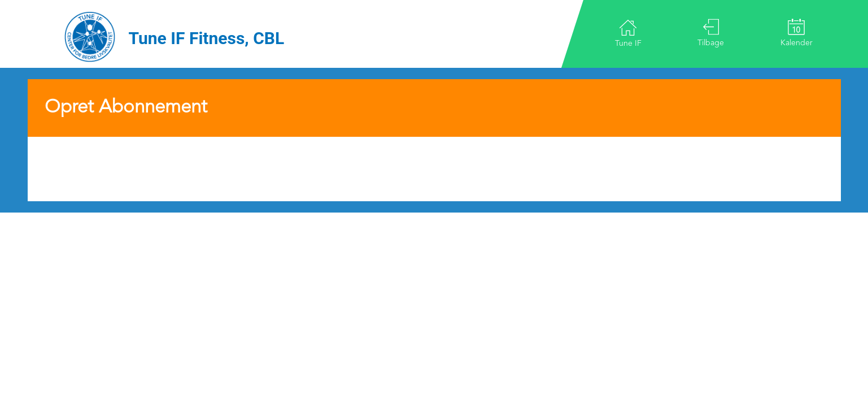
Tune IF (628, 33)
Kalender (797, 33)
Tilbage (711, 33)
